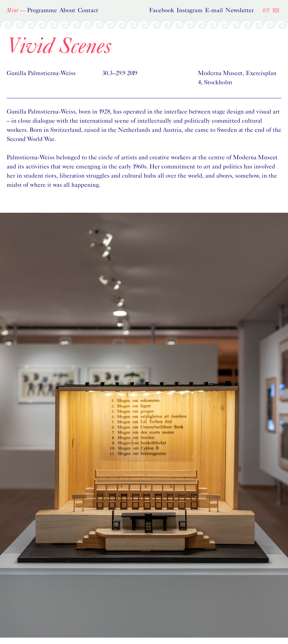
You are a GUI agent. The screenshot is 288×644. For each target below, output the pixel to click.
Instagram (190, 11)
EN (276, 10)
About (67, 11)
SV (266, 10)
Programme (42, 11)
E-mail (214, 11)
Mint (12, 11)
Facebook (162, 11)
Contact (88, 11)
